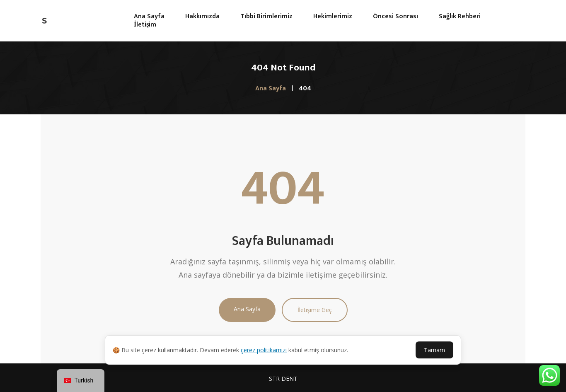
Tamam (434, 350)
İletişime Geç (315, 310)
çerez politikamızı (264, 350)
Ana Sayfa (247, 309)
